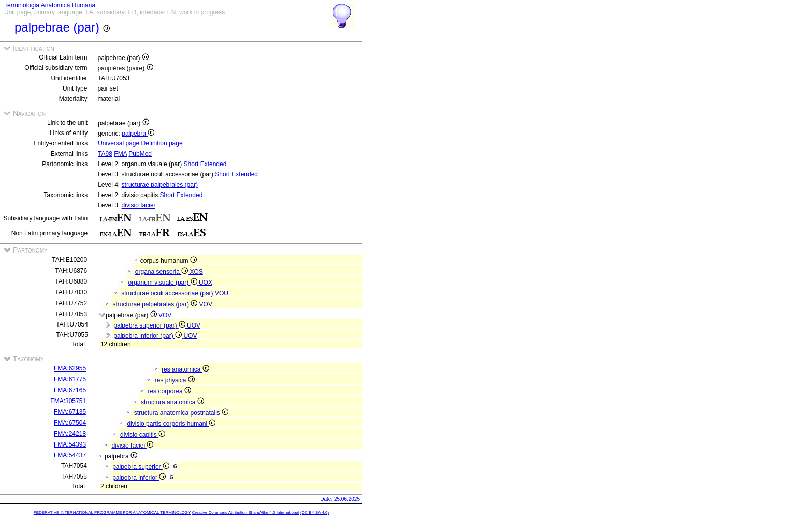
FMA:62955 (70, 368)
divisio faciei (139, 205)
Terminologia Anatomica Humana (50, 5)
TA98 (105, 154)
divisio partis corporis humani (171, 424)
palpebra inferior (139, 478)
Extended (214, 164)
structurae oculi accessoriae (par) (168, 293)
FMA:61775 (70, 379)
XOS (197, 272)
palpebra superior (141, 467)
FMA (120, 154)
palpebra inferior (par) (148, 336)
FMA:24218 (70, 434)
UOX (206, 283)
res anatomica (185, 369)
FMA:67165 (70, 390)
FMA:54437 (70, 455)
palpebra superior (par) (150, 325)
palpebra (138, 134)
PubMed (140, 154)
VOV (206, 304)
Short (191, 164)
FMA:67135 (70, 412)
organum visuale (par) (164, 283)
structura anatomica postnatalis (181, 413)
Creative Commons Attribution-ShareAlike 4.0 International (245, 513)
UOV (194, 325)
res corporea (169, 391)
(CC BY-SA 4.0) (315, 513)
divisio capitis (143, 435)
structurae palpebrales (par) (160, 185)
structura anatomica (172, 402)
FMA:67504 (70, 423)
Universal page (119, 143)
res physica (175, 380)
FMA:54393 (70, 444)
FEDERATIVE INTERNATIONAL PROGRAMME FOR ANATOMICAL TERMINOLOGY (112, 513)
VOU (222, 293)
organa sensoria (163, 272)
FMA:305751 (68, 401)
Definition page (162, 143)
